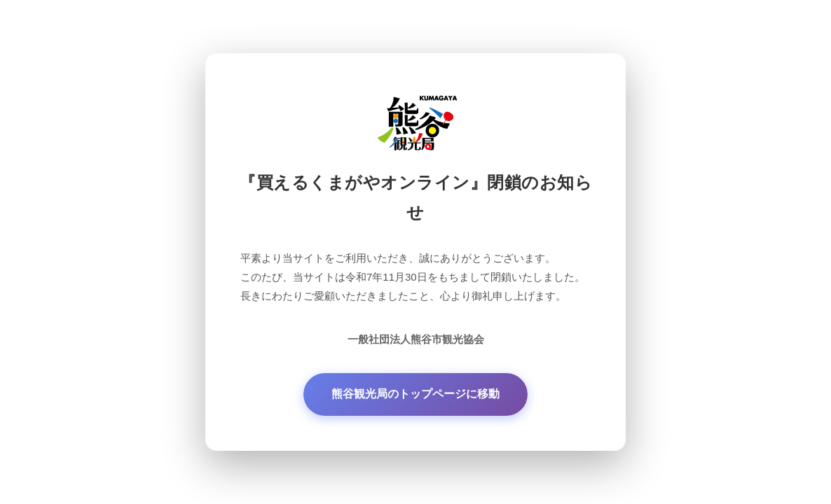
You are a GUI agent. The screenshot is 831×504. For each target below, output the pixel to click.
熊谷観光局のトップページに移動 (415, 394)
